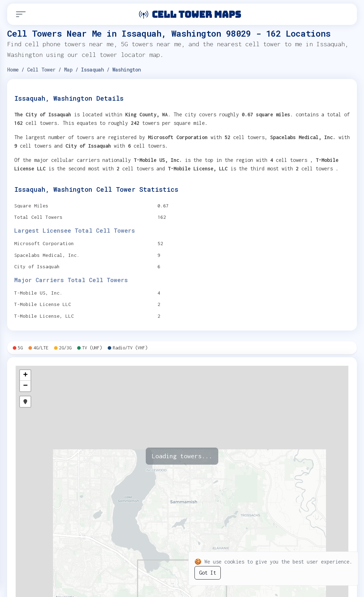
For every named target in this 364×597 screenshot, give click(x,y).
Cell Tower (41, 70)
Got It (208, 573)
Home (13, 70)
